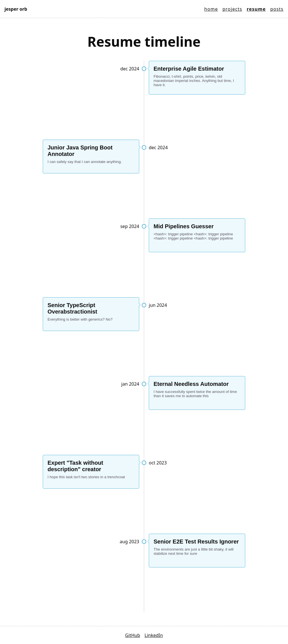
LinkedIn (154, 635)
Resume (256, 9)
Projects (232, 9)
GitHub (133, 635)
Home (211, 9)
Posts (277, 9)
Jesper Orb (16, 9)
